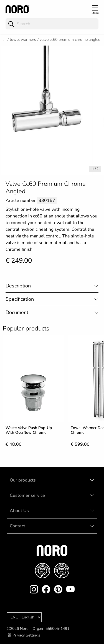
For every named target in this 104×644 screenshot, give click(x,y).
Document (17, 312)
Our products (23, 480)
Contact (17, 526)
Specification (20, 299)
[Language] (24, 617)
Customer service (27, 495)
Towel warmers (23, 40)
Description (18, 286)
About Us (19, 511)
